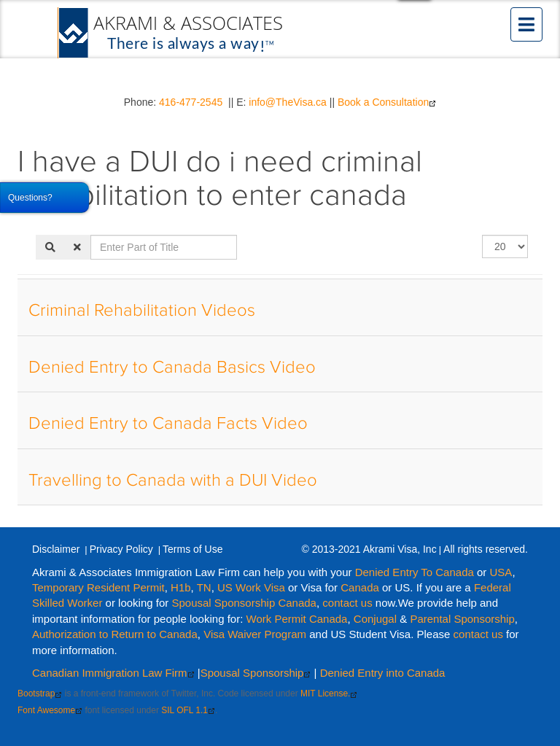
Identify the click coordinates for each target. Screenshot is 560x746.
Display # (482, 235)
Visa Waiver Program (255, 634)
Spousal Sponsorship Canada (244, 603)
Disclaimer (56, 549)
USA (501, 572)
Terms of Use (192, 549)
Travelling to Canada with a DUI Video (173, 481)
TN (204, 587)
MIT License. (329, 693)
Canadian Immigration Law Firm (113, 673)
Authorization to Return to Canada (115, 634)
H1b (181, 587)
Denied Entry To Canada (415, 572)
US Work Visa (251, 587)
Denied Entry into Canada (383, 673)
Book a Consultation (387, 102)
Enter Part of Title (91, 235)
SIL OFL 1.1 (188, 710)
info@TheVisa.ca (288, 102)
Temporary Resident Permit (98, 587)
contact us (347, 603)
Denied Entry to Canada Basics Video (172, 368)
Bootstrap (40, 693)
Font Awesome (50, 710)
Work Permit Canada (297, 619)
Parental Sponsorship (462, 619)
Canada (360, 587)
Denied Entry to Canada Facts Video (168, 424)
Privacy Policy (121, 549)
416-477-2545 (191, 102)
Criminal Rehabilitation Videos (142, 311)
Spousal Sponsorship (256, 673)
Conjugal (377, 619)
